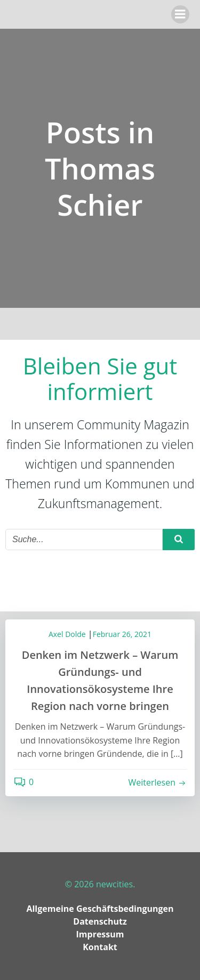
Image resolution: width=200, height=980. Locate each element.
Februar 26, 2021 (122, 634)
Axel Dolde (67, 634)
